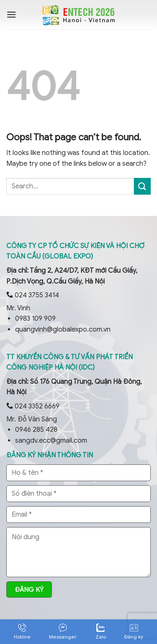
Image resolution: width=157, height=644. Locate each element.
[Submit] (142, 186)
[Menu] (11, 14)
